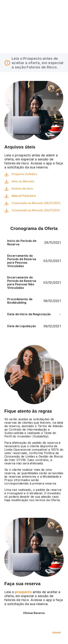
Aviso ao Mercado (23, 181)
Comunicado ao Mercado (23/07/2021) (36, 210)
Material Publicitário (24, 196)
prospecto (23, 592)
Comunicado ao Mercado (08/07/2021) (36, 203)
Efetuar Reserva (34, 613)
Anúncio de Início (22, 189)
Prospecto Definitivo (24, 174)
